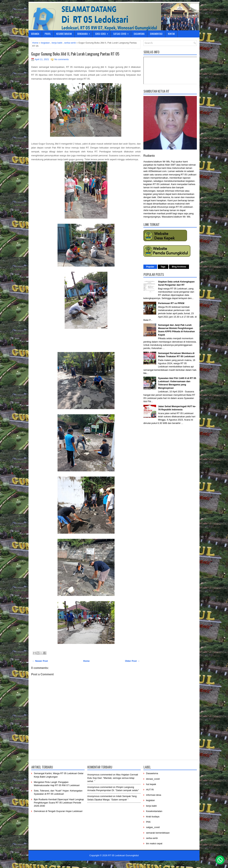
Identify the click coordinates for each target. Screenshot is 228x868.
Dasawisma (139, 34)
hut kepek (151, 784)
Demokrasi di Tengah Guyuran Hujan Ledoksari (58, 811)
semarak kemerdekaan (158, 833)
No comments (61, 59)
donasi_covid (153, 779)
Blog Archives (179, 267)
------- (131, 864)
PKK (148, 822)
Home (35, 43)
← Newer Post (40, 661)
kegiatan (45, 43)
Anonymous (93, 775)
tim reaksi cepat (154, 843)
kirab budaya (153, 817)
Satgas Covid (122, 33)
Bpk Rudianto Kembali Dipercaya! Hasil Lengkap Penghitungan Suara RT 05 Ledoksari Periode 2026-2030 (59, 803)
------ (116, 864)
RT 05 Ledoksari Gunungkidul (123, 855)
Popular (150, 267)
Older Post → (132, 661)
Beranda (35, 34)
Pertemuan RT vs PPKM (171, 303)
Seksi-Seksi (103, 33)
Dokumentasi (156, 34)
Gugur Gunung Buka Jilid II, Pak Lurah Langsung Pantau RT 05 (75, 54)
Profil (48, 34)
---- (97, 864)
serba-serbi (70, 43)
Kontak (171, 34)
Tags (163, 267)
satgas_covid (153, 827)
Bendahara (85, 33)
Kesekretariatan (64, 34)
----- (106, 864)
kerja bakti (57, 43)
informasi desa (154, 795)
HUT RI (150, 790)
